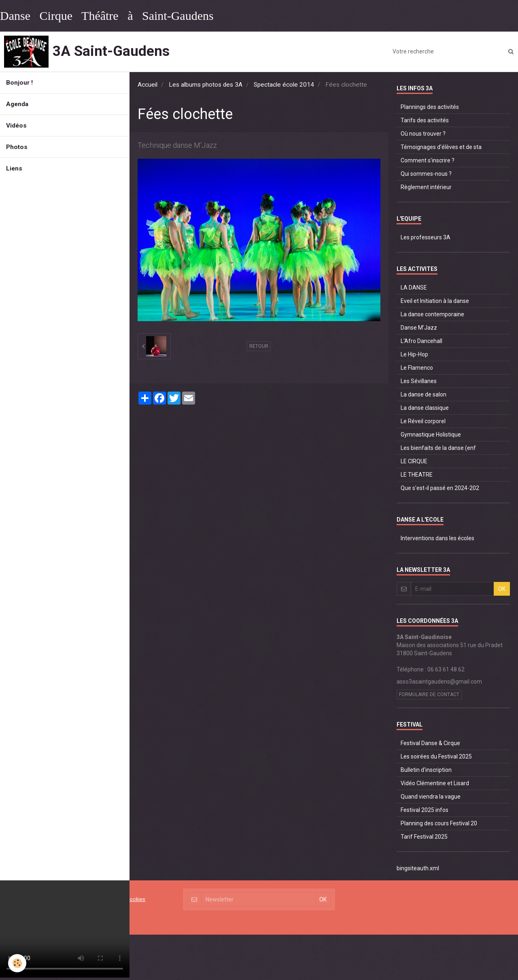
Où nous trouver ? (423, 134)
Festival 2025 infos (425, 810)
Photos (17, 147)
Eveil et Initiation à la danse (435, 301)
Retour (259, 346)
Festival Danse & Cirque (430, 743)
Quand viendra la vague (431, 797)
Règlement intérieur (426, 187)
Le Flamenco (417, 368)
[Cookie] (17, 963)
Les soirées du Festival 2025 (436, 756)
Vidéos (16, 126)
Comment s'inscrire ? (428, 160)
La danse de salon (424, 394)
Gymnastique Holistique (431, 435)
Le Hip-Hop (414, 354)
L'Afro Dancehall (421, 341)
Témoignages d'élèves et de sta (441, 147)
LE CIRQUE (414, 461)
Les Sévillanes (419, 381)
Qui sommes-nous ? (426, 174)
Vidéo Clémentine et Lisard (435, 783)
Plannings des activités (430, 107)
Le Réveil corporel (423, 421)
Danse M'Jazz (419, 328)
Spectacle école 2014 (284, 85)
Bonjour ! (19, 83)
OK (502, 589)
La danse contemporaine (432, 314)
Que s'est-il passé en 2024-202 (440, 488)
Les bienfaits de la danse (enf (438, 448)
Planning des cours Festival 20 (439, 823)
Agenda (17, 104)
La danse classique (425, 408)
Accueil (148, 85)
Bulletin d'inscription (426, 770)
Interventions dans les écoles (437, 538)
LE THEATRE (417, 475)
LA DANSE (414, 288)
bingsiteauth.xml (418, 868)
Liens (14, 168)
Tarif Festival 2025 (424, 837)
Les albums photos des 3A (206, 85)
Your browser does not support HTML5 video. (65, 929)
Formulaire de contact (429, 695)
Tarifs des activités (425, 120)
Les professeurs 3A (426, 237)
